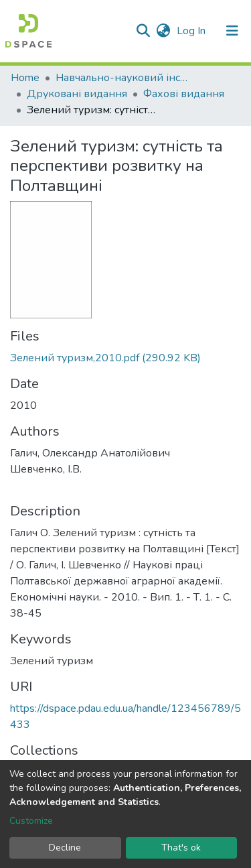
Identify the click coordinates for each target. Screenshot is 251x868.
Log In (192, 31)
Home (25, 78)
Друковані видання (77, 94)
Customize (31, 821)
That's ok (181, 848)
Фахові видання (184, 94)
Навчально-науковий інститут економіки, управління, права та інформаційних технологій (122, 78)
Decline (65, 848)
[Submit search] (143, 31)
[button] (163, 31)
